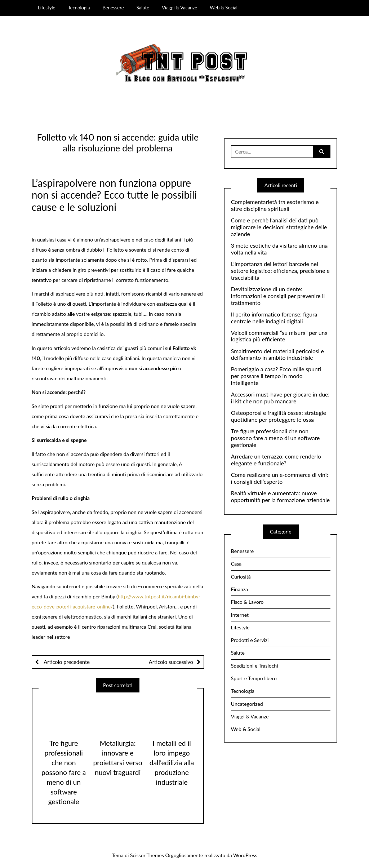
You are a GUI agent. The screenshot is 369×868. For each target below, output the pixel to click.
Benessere (113, 8)
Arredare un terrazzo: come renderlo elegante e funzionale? (276, 460)
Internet (240, 615)
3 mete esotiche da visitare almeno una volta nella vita (279, 249)
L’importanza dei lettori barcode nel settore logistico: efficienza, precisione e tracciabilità (280, 271)
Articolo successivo (171, 662)
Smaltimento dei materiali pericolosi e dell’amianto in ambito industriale (277, 355)
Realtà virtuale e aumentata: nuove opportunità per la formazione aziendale (280, 497)
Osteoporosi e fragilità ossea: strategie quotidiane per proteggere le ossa (279, 416)
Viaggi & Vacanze (179, 8)
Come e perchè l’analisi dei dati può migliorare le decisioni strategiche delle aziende (279, 227)
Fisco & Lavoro (247, 602)
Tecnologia (79, 8)
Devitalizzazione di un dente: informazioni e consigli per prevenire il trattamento (278, 296)
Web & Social (224, 8)
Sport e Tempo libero (254, 678)
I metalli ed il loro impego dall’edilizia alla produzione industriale (172, 763)
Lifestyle (46, 8)
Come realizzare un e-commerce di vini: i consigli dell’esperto (280, 478)
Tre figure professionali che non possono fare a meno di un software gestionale (64, 772)
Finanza (239, 589)
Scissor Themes (147, 855)
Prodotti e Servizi (250, 640)
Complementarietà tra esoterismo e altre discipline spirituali (275, 205)
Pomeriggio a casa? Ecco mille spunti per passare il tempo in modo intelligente (276, 376)
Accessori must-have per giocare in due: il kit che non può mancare (280, 398)
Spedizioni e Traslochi (255, 666)
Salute (143, 8)
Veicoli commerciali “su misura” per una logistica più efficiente (279, 336)
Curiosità (241, 577)
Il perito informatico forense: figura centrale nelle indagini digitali (274, 318)
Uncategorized (247, 704)
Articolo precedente (66, 662)
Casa (236, 564)
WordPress (245, 855)
